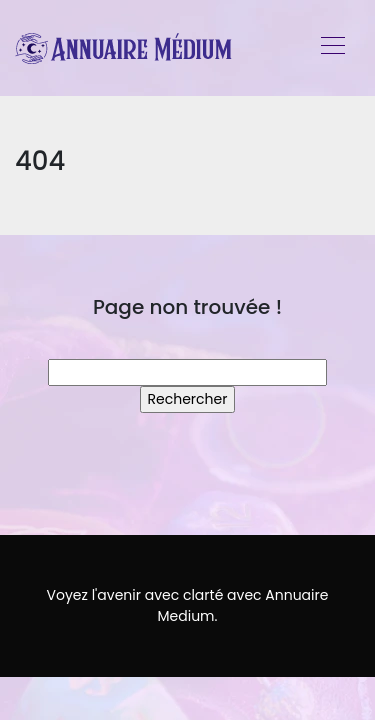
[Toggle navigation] (332, 48)
